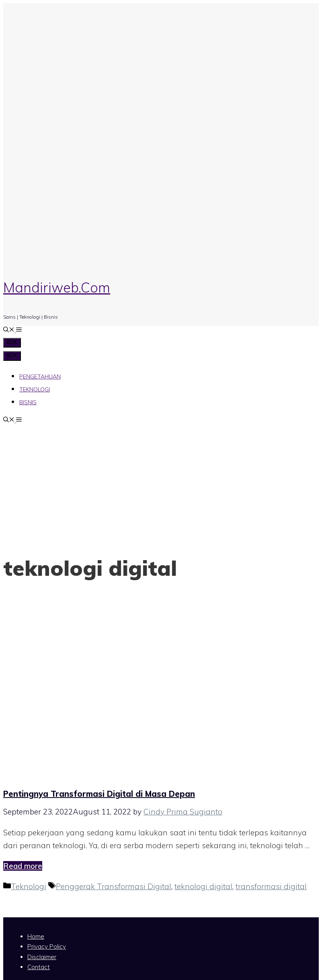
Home (36, 936)
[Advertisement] (161, 486)
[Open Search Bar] (9, 330)
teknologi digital (203, 886)
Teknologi (35, 389)
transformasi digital (271, 886)
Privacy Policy (47, 946)
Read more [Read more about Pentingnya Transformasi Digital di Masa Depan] (23, 866)
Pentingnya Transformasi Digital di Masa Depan (99, 794)
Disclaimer (42, 957)
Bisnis (28, 402)
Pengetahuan (40, 376)
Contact (39, 967)
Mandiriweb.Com (57, 287)
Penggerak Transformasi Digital (114, 886)
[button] (18, 330)
